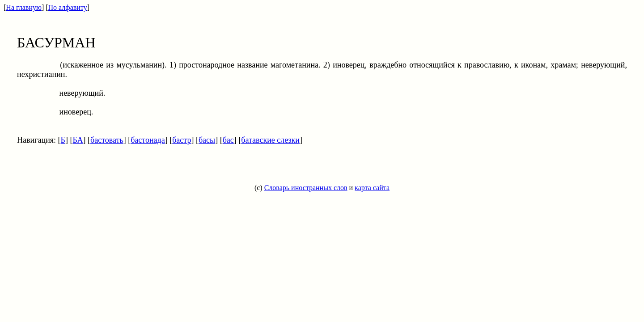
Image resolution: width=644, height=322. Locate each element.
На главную (24, 7)
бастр (182, 140)
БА (78, 140)
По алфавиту (68, 7)
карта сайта (372, 188)
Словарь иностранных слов (306, 188)
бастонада (148, 140)
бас (228, 140)
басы (207, 140)
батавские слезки (270, 140)
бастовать (107, 140)
